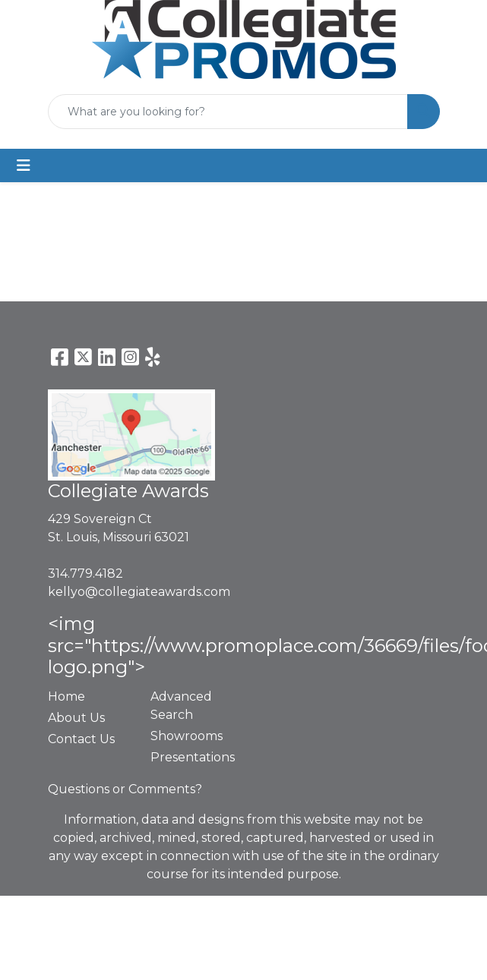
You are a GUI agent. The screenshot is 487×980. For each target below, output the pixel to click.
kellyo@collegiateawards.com (139, 592)
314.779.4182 (85, 574)
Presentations (193, 757)
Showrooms (187, 736)
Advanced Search (181, 706)
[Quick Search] (228, 112)
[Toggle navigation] (24, 165)
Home (66, 696)
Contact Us (81, 739)
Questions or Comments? (125, 789)
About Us (76, 718)
